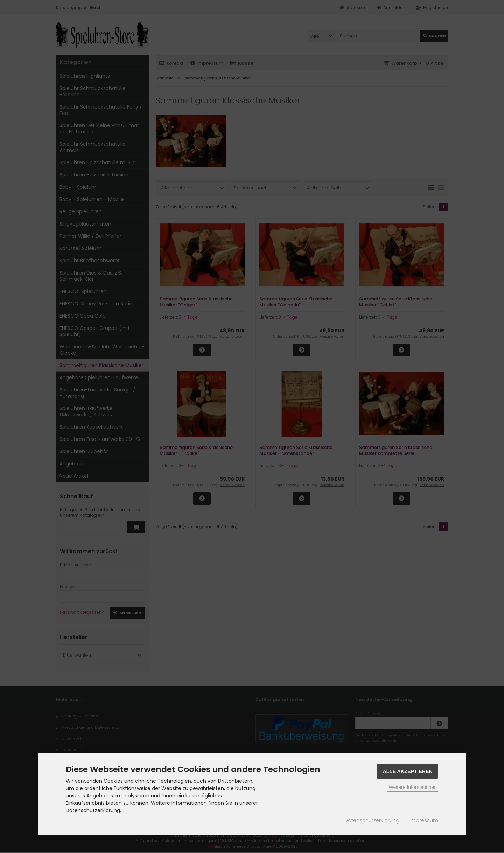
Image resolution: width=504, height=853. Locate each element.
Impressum (424, 820)
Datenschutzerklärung (372, 820)
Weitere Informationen (413, 787)
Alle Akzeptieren (408, 771)
